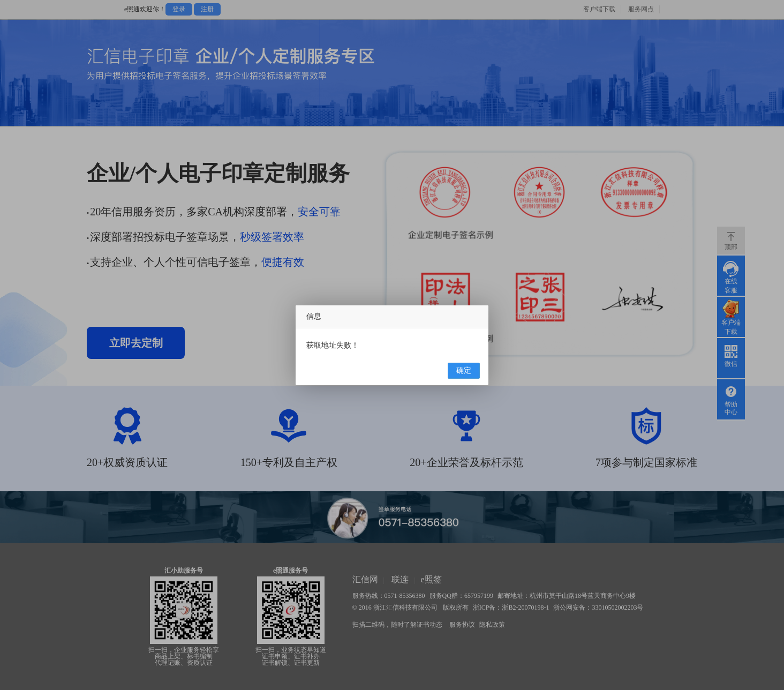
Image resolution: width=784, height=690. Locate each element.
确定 (464, 370)
